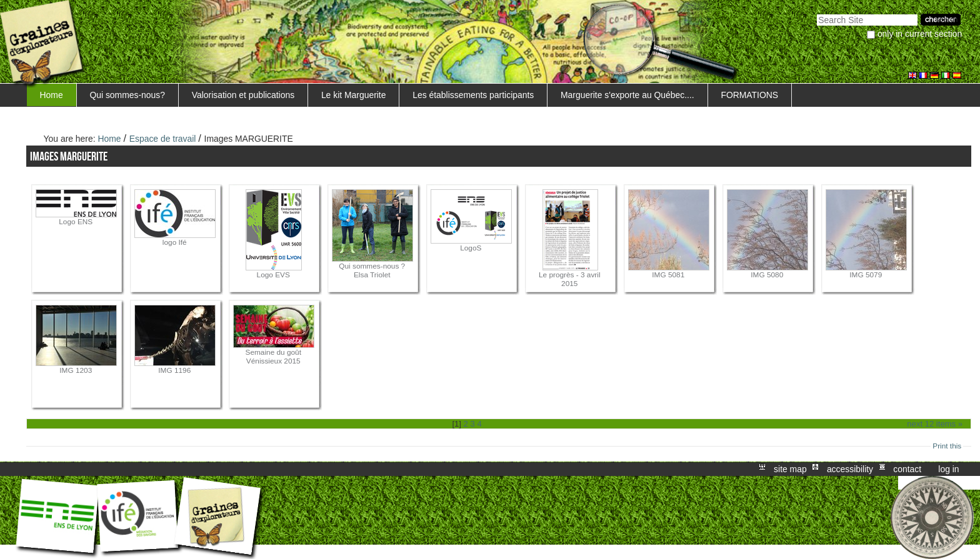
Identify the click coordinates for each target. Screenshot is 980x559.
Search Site (817, 13)
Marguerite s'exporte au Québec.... (627, 95)
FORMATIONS (749, 95)
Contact (907, 469)
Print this (947, 446)
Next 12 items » (935, 424)
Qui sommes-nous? (127, 95)
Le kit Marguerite (354, 95)
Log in (948, 469)
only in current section (920, 34)
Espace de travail (163, 139)
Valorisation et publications (243, 95)
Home (52, 95)
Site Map (790, 469)
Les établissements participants (473, 95)
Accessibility (850, 469)
